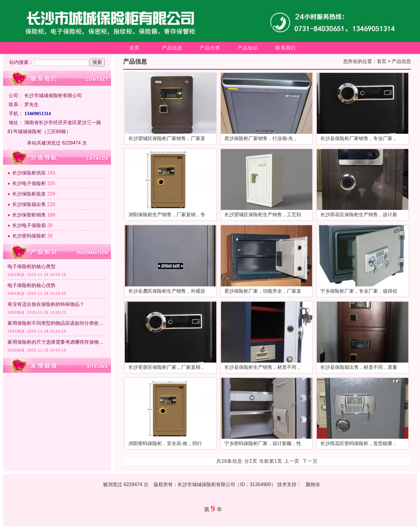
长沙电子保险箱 (29, 225)
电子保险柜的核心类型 (31, 266)
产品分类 (210, 48)
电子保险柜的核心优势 (31, 285)
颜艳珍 (313, 484)
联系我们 (286, 48)
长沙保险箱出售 (29, 204)
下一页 (310, 461)
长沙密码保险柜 (29, 236)
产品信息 (172, 48)
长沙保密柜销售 (29, 215)
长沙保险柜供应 (29, 173)
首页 (134, 48)
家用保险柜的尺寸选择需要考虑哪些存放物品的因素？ (57, 342)
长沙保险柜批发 (29, 194)
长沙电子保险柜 (29, 183)
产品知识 (248, 48)
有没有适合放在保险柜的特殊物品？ (46, 304)
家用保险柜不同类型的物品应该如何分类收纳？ (57, 323)
